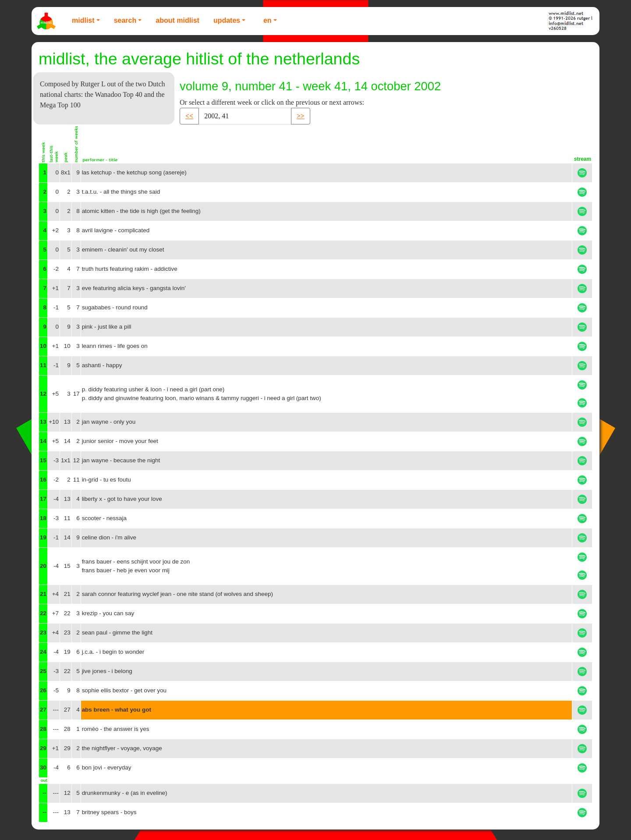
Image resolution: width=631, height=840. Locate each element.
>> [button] (301, 116)
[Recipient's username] (245, 116)
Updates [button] (227, 20)
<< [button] (189, 116)
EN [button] (268, 20)
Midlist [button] (83, 20)
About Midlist (177, 20)
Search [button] (125, 20)
